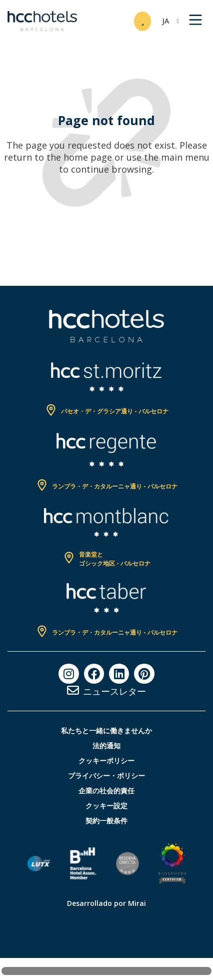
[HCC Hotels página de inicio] (42, 21)
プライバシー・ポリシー (106, 776)
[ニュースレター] (73, 690)
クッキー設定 (106, 806)
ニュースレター (114, 691)
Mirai (137, 903)
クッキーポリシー (106, 761)
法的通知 (106, 746)
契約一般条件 (106, 821)
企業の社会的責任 (106, 791)
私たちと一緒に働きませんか (106, 730)
